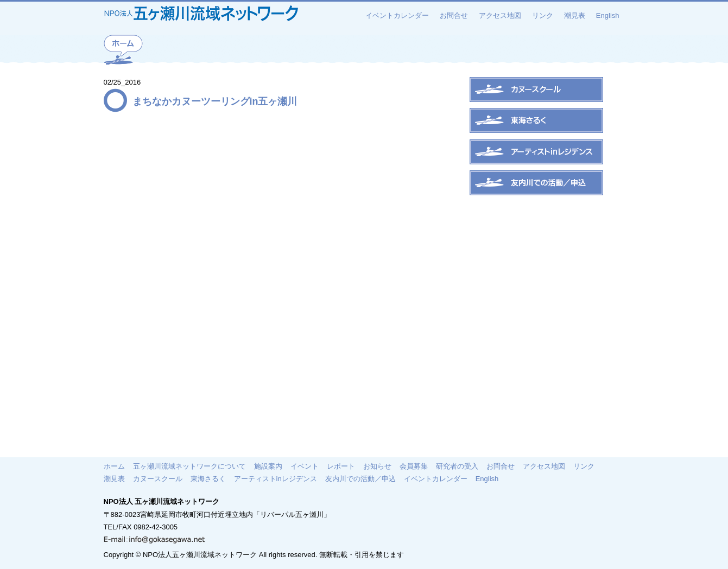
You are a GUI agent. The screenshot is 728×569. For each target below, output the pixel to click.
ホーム (114, 466)
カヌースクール (158, 478)
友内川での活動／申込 (360, 478)
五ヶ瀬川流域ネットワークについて (189, 466)
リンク (543, 15)
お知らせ (377, 466)
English (608, 15)
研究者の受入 (457, 466)
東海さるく (208, 478)
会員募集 (414, 466)
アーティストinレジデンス (276, 478)
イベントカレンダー (397, 15)
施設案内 (268, 466)
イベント (305, 466)
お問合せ (454, 15)
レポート (341, 466)
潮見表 (575, 15)
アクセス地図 (500, 15)
